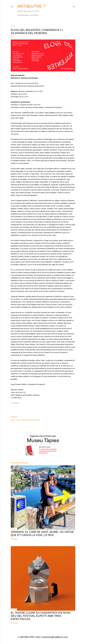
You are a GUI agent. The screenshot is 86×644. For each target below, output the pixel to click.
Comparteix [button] (14, 417)
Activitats (34, 15)
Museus (38, 420)
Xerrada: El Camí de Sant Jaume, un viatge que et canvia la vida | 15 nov (42, 533)
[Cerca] (74, 6)
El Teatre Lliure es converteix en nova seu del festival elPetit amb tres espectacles (40, 616)
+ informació (15, 403)
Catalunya (24, 420)
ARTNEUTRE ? (31, 6)
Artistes (18, 420)
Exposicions (23, 15)
